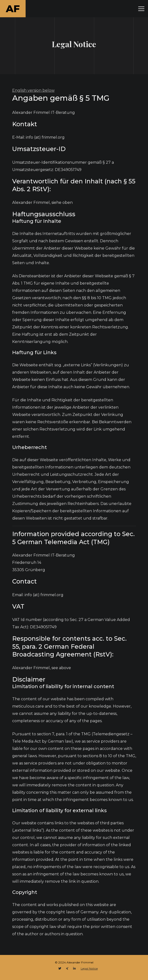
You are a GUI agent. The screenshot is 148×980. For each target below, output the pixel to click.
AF (13, 9)
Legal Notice (89, 968)
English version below (33, 90)
